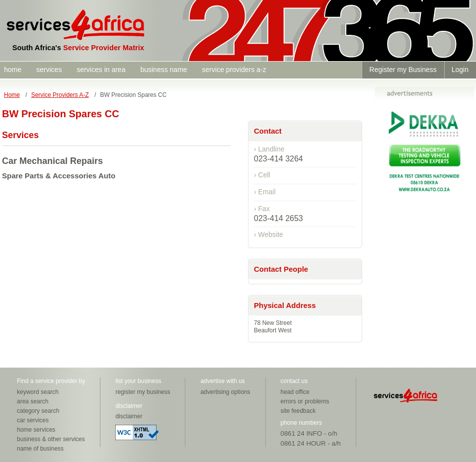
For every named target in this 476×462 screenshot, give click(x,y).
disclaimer (129, 416)
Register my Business (403, 70)
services (49, 70)
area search (33, 401)
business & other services (51, 439)
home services (36, 430)
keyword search (38, 392)
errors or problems (305, 401)
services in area (101, 70)
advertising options (225, 392)
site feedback (298, 411)
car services (33, 420)
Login (460, 70)
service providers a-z (234, 70)
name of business (40, 449)
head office (295, 392)
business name (163, 70)
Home (12, 95)
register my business (143, 392)
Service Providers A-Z (60, 95)
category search (38, 411)
